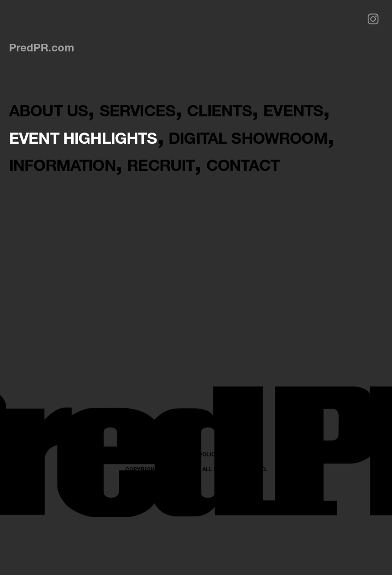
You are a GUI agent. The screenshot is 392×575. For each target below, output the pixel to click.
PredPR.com (42, 47)
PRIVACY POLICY (196, 536)
